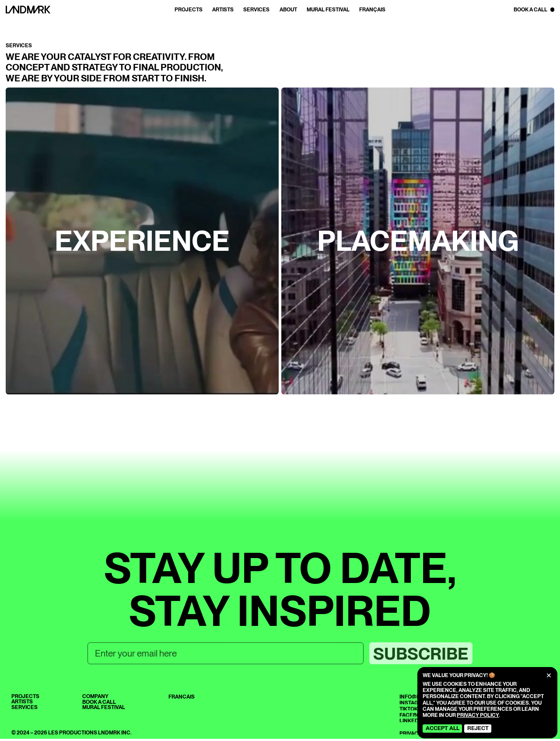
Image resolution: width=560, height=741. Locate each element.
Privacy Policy (478, 715)
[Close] (549, 676)
